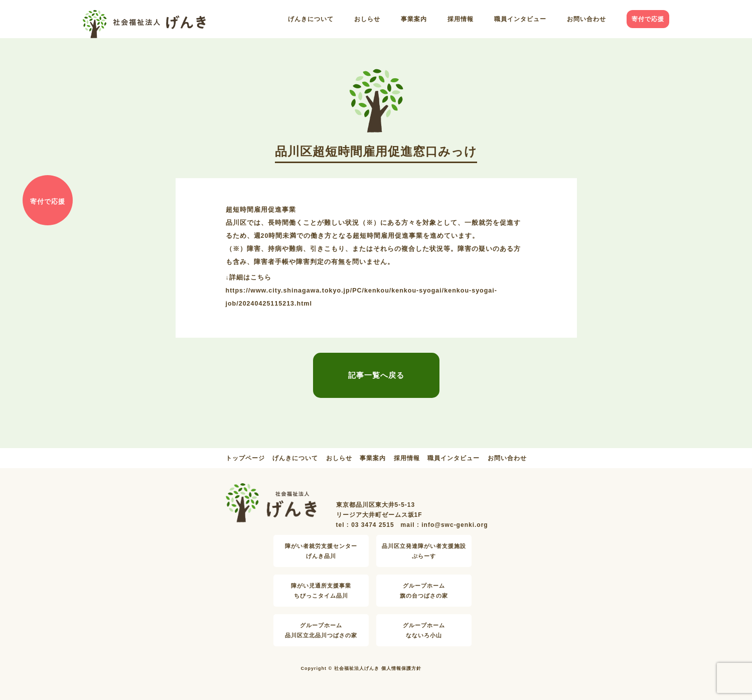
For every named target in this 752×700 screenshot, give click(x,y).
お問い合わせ (586, 19)
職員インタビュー (520, 19)
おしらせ (367, 19)
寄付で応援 (648, 19)
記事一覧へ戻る (376, 375)
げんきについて (311, 19)
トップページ (245, 458)
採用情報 (461, 19)
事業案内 (414, 19)
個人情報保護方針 (401, 668)
